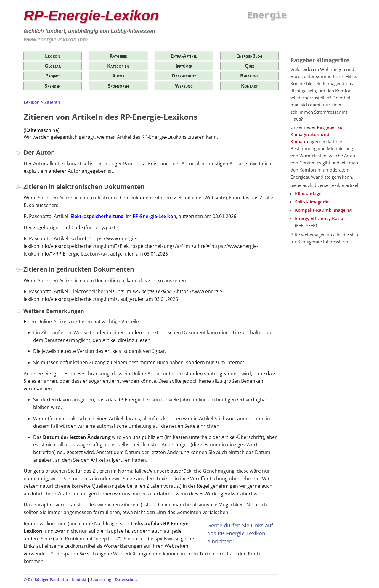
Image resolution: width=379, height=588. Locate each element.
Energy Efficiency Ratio (319, 218)
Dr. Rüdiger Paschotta (48, 579)
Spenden (53, 86)
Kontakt (249, 86)
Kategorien (118, 66)
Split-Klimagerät (312, 202)
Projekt (53, 76)
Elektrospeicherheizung (97, 216)
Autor (118, 76)
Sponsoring (101, 579)
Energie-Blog (249, 56)
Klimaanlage (308, 193)
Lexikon (53, 56)
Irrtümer (184, 66)
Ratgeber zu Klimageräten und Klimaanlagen (317, 134)
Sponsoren (118, 86)
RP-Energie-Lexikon (154, 216)
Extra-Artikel (184, 56)
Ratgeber (118, 56)
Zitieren (52, 102)
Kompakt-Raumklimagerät (323, 210)
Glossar (53, 66)
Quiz (249, 66)
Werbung (184, 86)
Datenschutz (184, 76)
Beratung (249, 76)
